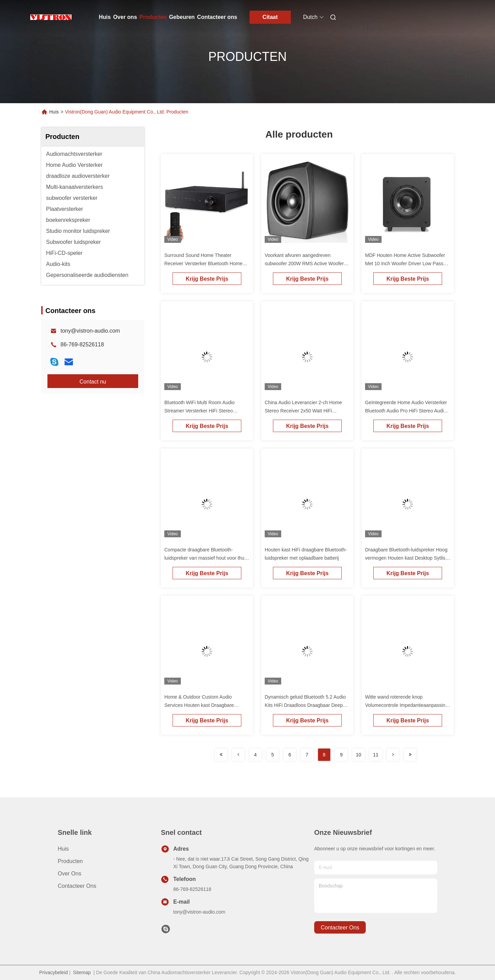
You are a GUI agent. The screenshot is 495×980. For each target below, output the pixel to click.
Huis (105, 17)
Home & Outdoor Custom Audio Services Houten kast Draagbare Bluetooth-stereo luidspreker (199, 705)
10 (359, 755)
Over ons (125, 17)
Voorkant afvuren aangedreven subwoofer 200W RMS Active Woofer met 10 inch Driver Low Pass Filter (304, 263)
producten (70, 861)
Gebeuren (182, 17)
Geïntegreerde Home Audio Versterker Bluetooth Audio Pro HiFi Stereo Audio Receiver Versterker (406, 411)
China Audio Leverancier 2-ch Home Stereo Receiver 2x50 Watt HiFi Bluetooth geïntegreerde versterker (303, 411)
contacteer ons (340, 928)
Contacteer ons (217, 17)
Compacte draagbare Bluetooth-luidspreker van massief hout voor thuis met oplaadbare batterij (206, 558)
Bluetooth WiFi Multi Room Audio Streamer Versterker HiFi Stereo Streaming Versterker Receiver (200, 411)
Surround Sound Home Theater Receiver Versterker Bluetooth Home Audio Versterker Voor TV (203, 263)
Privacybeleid (53, 972)
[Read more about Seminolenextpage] (221, 755)
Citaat (270, 17)
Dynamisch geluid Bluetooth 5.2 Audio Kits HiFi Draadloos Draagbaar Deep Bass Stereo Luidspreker (305, 705)
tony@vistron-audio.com (90, 331)
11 (376, 755)
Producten (153, 17)
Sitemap (82, 972)
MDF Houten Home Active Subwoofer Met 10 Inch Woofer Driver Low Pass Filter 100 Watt (405, 263)
